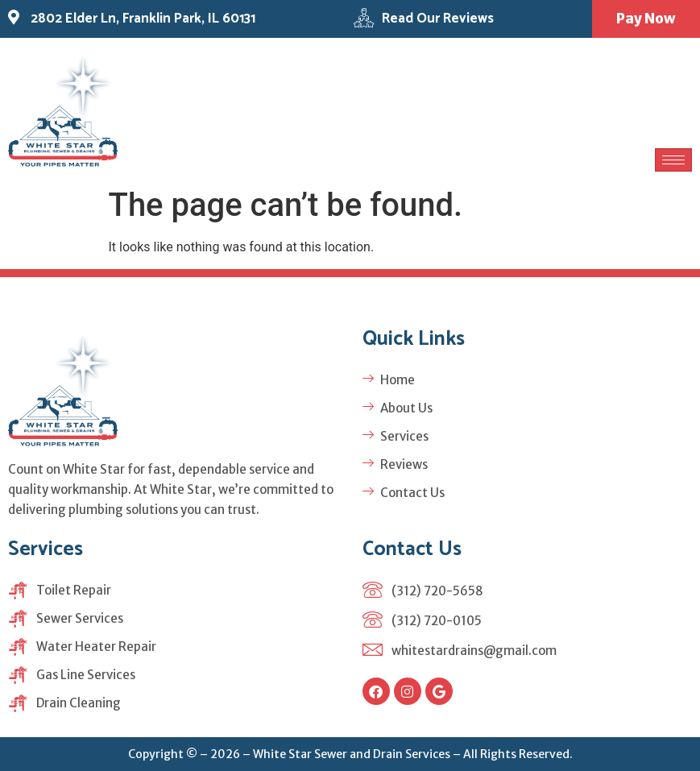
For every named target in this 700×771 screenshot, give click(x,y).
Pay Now (645, 19)
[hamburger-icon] (673, 161)
